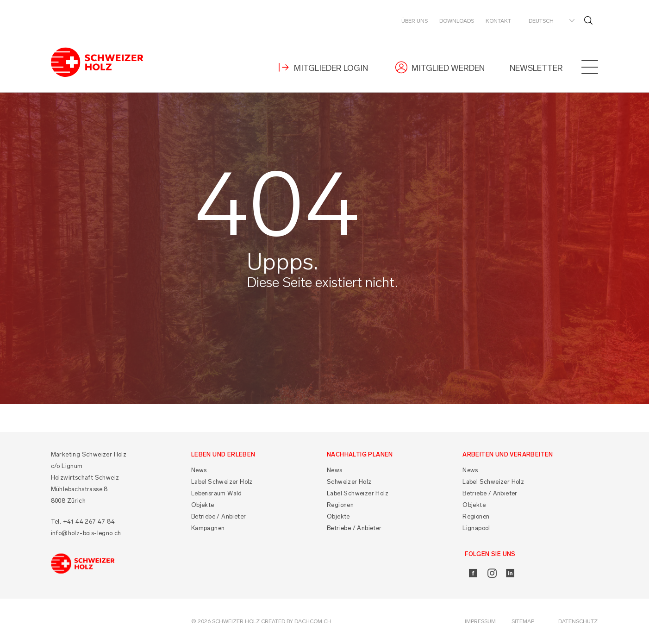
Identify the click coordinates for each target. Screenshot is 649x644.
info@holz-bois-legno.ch (86, 533)
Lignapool (476, 528)
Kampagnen (208, 528)
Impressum (480, 621)
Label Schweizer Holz (222, 482)
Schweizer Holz (349, 482)
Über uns (415, 21)
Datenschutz (578, 621)
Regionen (340, 505)
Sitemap (523, 621)
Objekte (203, 505)
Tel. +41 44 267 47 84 (83, 522)
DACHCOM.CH (313, 621)
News (199, 470)
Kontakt (498, 21)
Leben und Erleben (223, 454)
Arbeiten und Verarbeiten (508, 454)
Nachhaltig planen (360, 454)
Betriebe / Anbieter (219, 516)
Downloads (457, 21)
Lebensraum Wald (217, 493)
